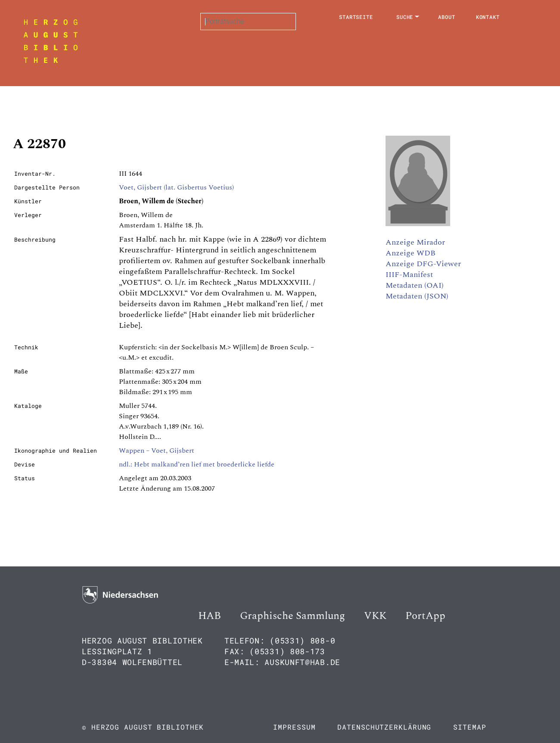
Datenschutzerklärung (384, 727)
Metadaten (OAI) (415, 285)
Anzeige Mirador (415, 242)
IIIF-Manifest (409, 275)
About (447, 17)
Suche (405, 17)
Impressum (294, 727)
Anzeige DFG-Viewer (423, 264)
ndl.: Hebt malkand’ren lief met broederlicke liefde (197, 464)
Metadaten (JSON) (417, 296)
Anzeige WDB (411, 253)
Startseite (356, 17)
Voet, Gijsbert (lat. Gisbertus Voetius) (176, 187)
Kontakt (488, 17)
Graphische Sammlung (292, 616)
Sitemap (470, 727)
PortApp (425, 616)
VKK (375, 616)
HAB (210, 616)
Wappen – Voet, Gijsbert (157, 451)
